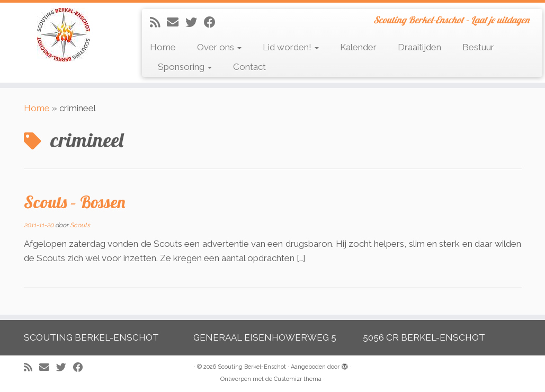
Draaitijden (419, 47)
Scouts (80, 225)
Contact (249, 67)
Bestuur (478, 47)
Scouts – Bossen (75, 202)
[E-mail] (176, 22)
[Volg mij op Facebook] (213, 22)
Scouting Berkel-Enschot (252, 367)
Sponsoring (185, 67)
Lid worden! (291, 47)
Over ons (219, 47)
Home (163, 47)
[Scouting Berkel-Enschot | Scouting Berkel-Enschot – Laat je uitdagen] (64, 35)
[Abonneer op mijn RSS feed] (158, 22)
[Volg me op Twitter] (195, 22)
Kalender (358, 47)
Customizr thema (298, 379)
